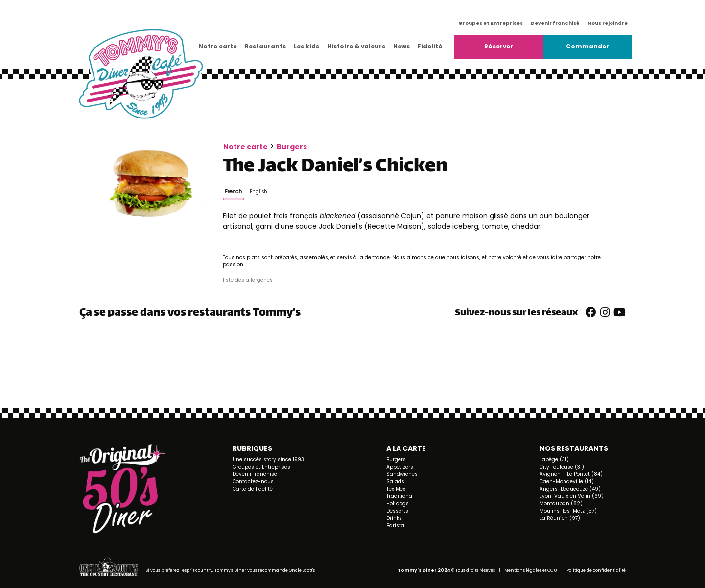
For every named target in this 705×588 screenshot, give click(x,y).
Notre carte (218, 47)
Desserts (397, 511)
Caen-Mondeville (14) (567, 482)
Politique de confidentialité (596, 570)
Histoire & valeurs (356, 47)
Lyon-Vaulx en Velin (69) (572, 496)
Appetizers (400, 467)
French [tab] (233, 192)
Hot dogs (398, 504)
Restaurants (265, 47)
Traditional (400, 496)
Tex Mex (396, 489)
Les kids (306, 47)
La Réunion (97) (560, 518)
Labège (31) (554, 459)
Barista (395, 526)
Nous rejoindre (608, 23)
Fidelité (430, 47)
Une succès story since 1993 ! (270, 459)
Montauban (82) (561, 504)
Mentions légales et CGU (531, 570)
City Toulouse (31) (562, 467)
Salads (395, 482)
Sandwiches (402, 474)
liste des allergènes (248, 280)
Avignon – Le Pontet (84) (571, 474)
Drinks (394, 518)
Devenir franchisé (555, 23)
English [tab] (258, 192)
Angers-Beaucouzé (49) (570, 489)
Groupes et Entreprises (491, 23)
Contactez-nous (253, 482)
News (401, 47)
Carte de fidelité (253, 489)
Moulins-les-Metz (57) (568, 511)
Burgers (292, 147)
